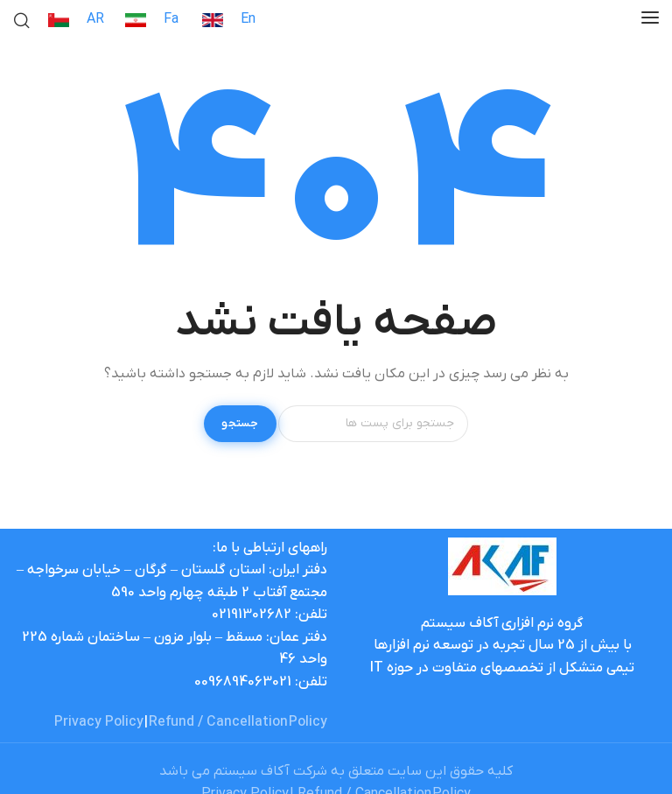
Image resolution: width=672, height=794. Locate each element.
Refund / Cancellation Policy (238, 722)
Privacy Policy (99, 722)
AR (95, 19)
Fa (171, 19)
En (248, 19)
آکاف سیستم (252, 771)
